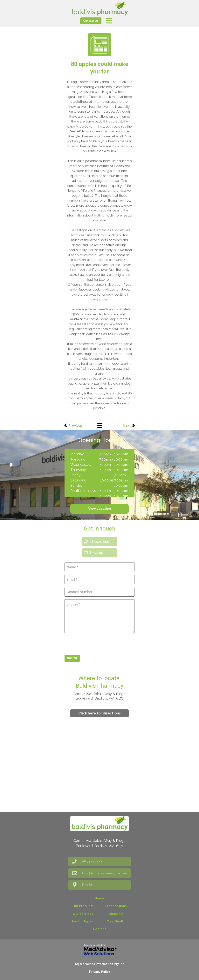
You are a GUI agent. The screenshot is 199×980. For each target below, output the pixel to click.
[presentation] (94, 643)
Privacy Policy (100, 972)
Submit (72, 658)
